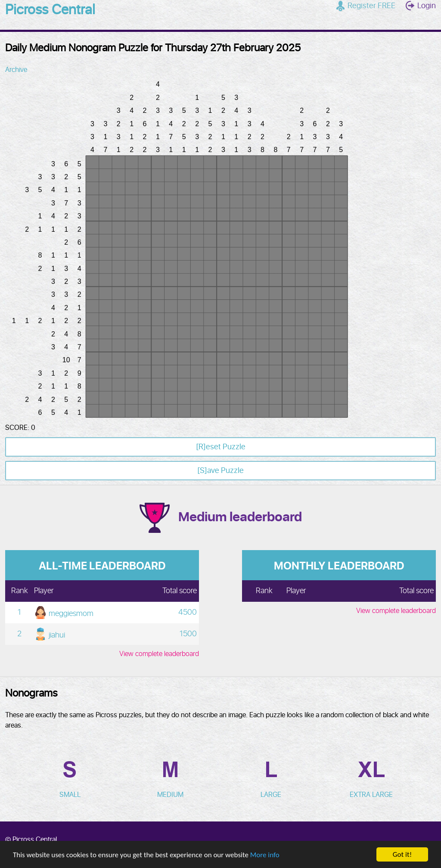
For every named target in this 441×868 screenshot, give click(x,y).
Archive (16, 70)
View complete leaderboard (159, 654)
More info (265, 855)
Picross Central (50, 10)
